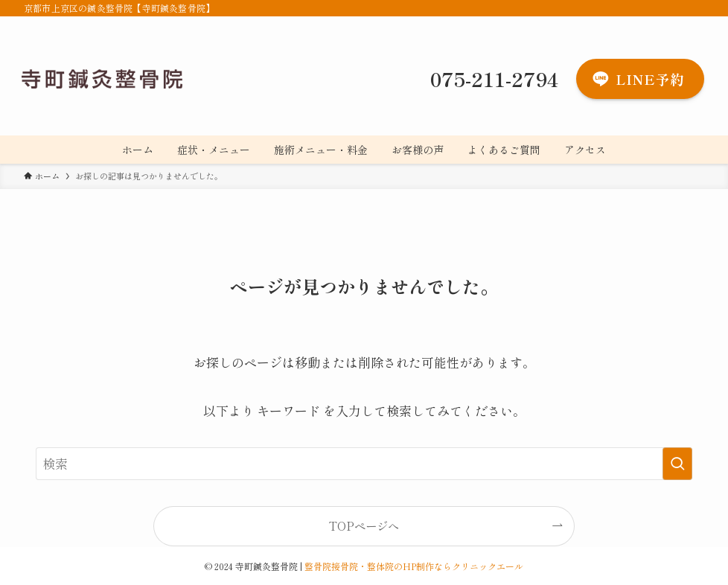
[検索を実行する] (677, 464)
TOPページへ (364, 525)
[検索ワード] (364, 464)
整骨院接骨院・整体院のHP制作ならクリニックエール (414, 566)
